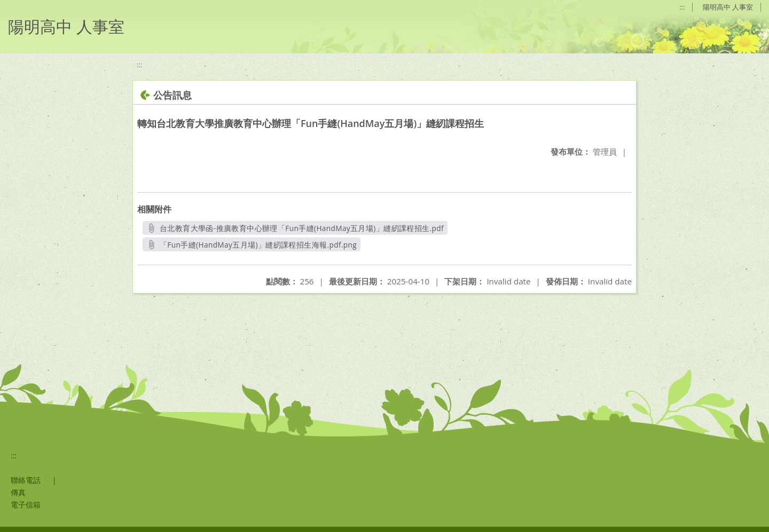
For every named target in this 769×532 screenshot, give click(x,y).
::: (682, 7)
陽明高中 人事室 (728, 7)
